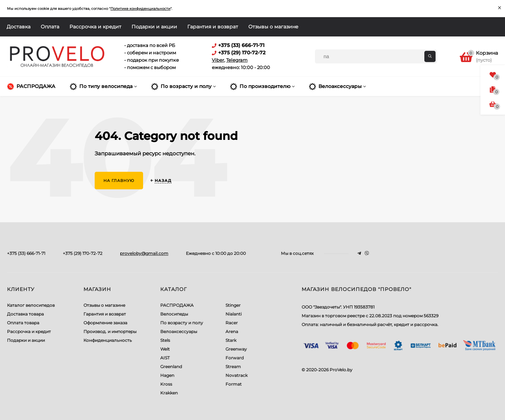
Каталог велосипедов (31, 305)
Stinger (233, 305)
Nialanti (234, 314)
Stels (165, 340)
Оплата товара (23, 323)
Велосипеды (174, 314)
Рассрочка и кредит (95, 27)
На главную (119, 181)
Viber (218, 60)
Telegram (237, 60)
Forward (235, 358)
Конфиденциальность (108, 340)
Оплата (50, 27)
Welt (165, 349)
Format (234, 384)
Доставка (19, 27)
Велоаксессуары (179, 331)
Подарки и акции (154, 27)
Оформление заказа (105, 323)
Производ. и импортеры (110, 331)
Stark (231, 340)
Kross (166, 384)
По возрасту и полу (182, 323)
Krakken (169, 393)
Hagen (167, 375)
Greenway (236, 349)
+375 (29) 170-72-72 (83, 253)
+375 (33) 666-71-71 (26, 253)
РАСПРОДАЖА (177, 305)
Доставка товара (25, 314)
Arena (232, 331)
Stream (233, 367)
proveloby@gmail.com (144, 253)
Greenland (171, 367)
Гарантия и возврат (213, 27)
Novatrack (237, 375)
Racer (232, 323)
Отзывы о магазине (273, 27)
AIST (165, 358)
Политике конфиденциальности (140, 9)
